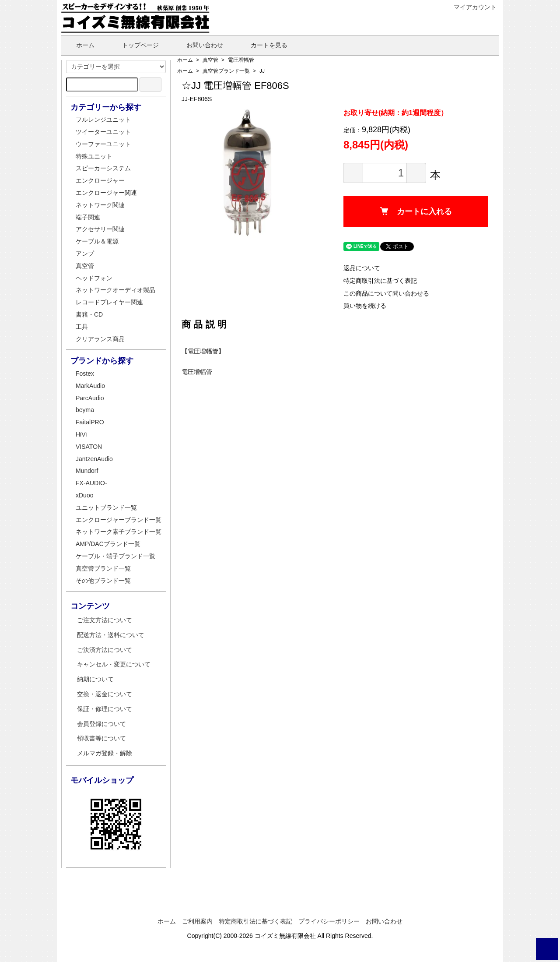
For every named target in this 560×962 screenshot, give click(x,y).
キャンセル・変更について (114, 664)
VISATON (89, 447)
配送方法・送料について (111, 635)
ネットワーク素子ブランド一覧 (119, 532)
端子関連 (88, 217)
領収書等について (101, 738)
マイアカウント (471, 7)
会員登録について (101, 724)
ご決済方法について (105, 650)
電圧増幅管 (241, 60)
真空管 (210, 60)
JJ (262, 71)
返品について (362, 268)
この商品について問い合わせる (386, 293)
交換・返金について (105, 694)
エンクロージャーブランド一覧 (119, 520)
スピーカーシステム (103, 168)
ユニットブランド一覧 (106, 507)
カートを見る (263, 45)
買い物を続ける (365, 306)
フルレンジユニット (103, 120)
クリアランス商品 (100, 339)
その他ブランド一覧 (103, 581)
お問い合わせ (198, 45)
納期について (95, 679)
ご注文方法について (105, 620)
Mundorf (87, 471)
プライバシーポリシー (329, 921)
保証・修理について (105, 709)
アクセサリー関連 (100, 229)
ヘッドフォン (94, 278)
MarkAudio (90, 386)
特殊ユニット (94, 156)
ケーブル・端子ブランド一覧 (115, 556)
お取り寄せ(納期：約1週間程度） (395, 113)
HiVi (81, 434)
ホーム (79, 45)
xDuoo (84, 495)
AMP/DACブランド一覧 (108, 544)
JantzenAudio (94, 459)
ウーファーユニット (103, 144)
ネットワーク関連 (100, 205)
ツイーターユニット (103, 132)
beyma (85, 410)
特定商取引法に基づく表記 (380, 281)
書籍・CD (89, 314)
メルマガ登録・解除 (105, 753)
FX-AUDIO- (91, 483)
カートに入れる (416, 211)
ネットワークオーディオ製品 (115, 290)
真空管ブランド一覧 (226, 71)
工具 (82, 327)
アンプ (85, 254)
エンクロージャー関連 (106, 193)
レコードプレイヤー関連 (109, 302)
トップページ (134, 45)
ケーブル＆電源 (97, 241)
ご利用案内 (197, 921)
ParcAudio (90, 398)
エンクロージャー (100, 180)
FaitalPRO (90, 422)
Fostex (85, 374)
